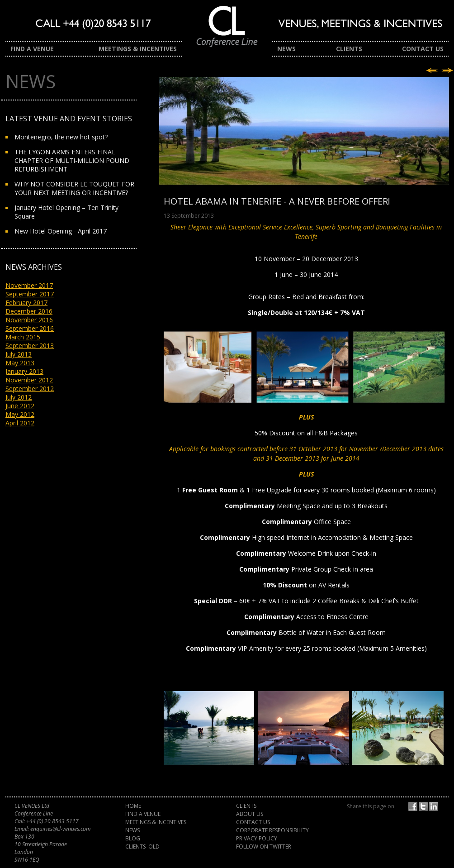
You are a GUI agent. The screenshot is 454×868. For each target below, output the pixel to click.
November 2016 (29, 320)
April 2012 (20, 423)
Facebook (414, 806)
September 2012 (30, 389)
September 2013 (30, 346)
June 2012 (20, 406)
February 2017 (26, 303)
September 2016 (30, 328)
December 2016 (29, 311)
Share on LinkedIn (435, 806)
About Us (250, 814)
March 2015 (23, 337)
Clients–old (142, 847)
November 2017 (29, 285)
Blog (133, 838)
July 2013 (19, 354)
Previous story (432, 71)
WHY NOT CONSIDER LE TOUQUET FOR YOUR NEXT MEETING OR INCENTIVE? (74, 188)
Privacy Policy (257, 838)
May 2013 (20, 363)
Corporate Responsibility (272, 830)
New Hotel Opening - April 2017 (61, 231)
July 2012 (19, 397)
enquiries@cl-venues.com (60, 829)
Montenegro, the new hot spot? (61, 137)
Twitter (425, 806)
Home (133, 806)
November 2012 (29, 380)
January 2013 (24, 371)
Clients (349, 49)
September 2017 (30, 294)
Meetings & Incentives (138, 49)
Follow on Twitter (264, 847)
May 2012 (20, 414)
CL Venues (227, 31)
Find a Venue (32, 49)
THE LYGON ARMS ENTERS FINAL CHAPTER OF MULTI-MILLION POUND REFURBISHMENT (72, 160)
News (286, 49)
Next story (447, 71)
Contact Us (423, 49)
